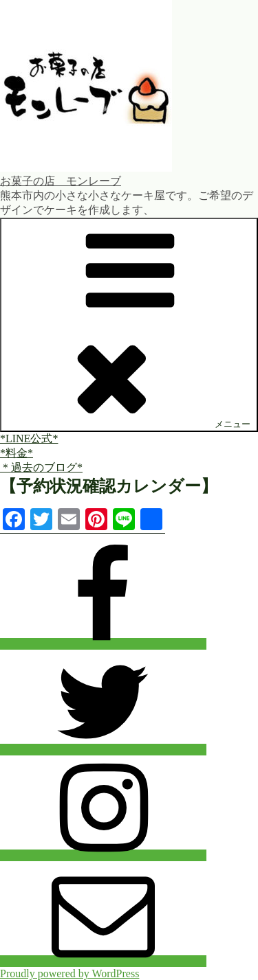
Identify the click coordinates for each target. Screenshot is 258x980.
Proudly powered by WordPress (69, 973)
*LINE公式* (29, 438)
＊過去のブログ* (41, 467)
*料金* (17, 453)
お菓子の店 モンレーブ (61, 181)
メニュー (129, 324)
